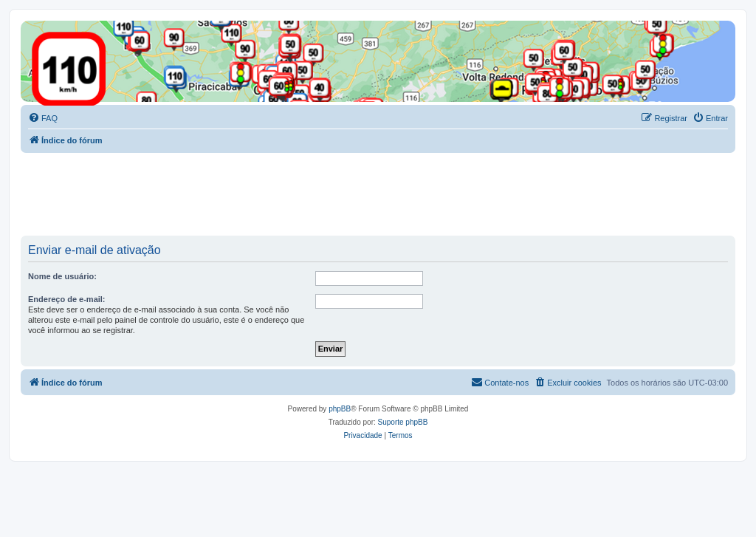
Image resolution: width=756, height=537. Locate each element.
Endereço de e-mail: (67, 299)
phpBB (340, 409)
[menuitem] (43, 118)
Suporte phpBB (403, 422)
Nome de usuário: (62, 276)
